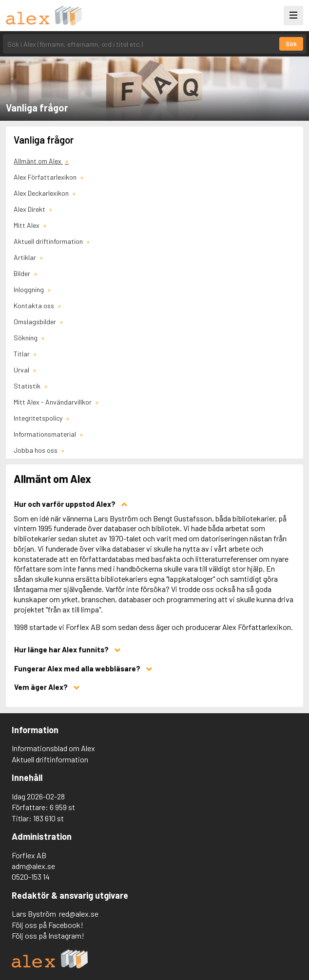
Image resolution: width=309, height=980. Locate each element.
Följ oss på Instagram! (48, 935)
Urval (22, 370)
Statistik (28, 386)
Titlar (22, 354)
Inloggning (29, 289)
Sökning (26, 338)
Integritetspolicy (39, 418)
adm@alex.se (33, 866)
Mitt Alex (27, 225)
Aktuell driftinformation (49, 241)
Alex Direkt (30, 209)
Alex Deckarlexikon (42, 193)
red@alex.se (79, 914)
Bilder (23, 273)
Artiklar (26, 257)
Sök (291, 44)
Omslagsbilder (36, 322)
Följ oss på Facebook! (48, 925)
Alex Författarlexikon (46, 177)
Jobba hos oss (36, 450)
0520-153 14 (31, 877)
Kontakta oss (35, 305)
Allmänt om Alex (38, 161)
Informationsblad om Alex (53, 748)
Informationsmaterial (46, 434)
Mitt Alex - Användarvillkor (53, 402)
